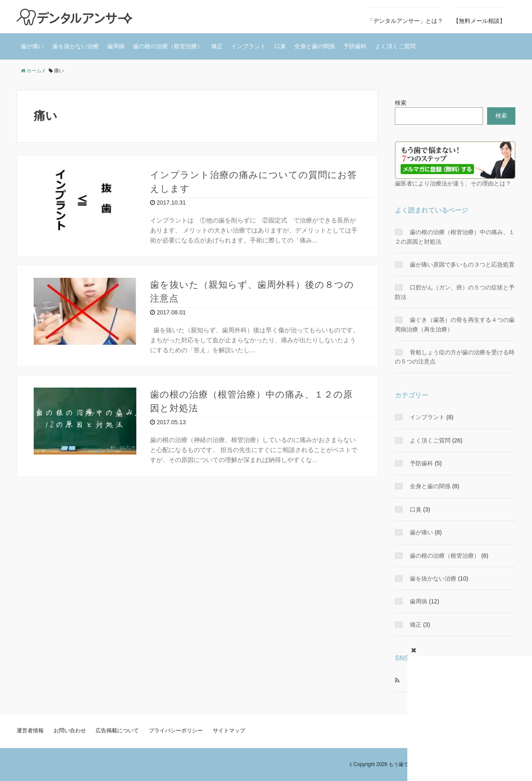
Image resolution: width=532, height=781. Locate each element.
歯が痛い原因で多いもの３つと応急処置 (462, 264)
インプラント (249, 46)
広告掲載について (117, 730)
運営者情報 (30, 730)
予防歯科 (355, 46)
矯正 (217, 46)
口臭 (280, 46)
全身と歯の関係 (315, 46)
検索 (401, 103)
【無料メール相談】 (479, 21)
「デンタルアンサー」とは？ (405, 21)
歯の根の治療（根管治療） (168, 46)
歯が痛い (32, 46)
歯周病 (116, 46)
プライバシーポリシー (176, 730)
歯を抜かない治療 (76, 46)
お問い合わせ (70, 730)
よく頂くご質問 (395, 46)
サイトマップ (229, 730)
